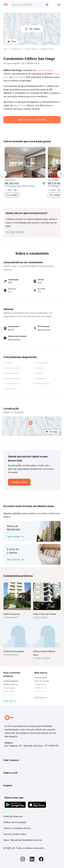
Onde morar (16, 49)
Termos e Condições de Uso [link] (17, 828)
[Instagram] (23, 860)
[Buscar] (47, 5)
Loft (5, 49)
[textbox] (30, 5)
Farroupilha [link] (39, 691)
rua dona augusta (45, 70)
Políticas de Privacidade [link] (15, 822)
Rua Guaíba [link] (8, 695)
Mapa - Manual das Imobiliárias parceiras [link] (23, 840)
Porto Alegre (19, 77)
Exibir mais (10, 701)
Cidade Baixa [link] (40, 684)
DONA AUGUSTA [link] (10, 684)
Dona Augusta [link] (9, 688)
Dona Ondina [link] (9, 691)
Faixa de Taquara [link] (42, 681)
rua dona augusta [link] (11, 681)
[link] (19, 482)
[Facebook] (41, 860)
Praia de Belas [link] (40, 678)
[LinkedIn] (32, 860)
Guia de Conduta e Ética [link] (15, 834)
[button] (32, 426)
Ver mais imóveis (15, 232)
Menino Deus (20, 105)
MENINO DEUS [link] (41, 688)
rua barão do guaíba (42, 658)
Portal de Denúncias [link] (13, 816)
